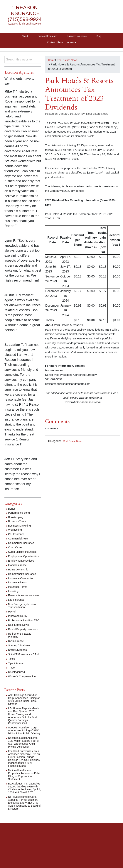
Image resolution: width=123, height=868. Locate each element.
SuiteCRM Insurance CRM (22, 670)
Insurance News (19, 588)
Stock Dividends (19, 664)
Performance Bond (20, 515)
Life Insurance (17, 608)
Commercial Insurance (23, 545)
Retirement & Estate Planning (21, 649)
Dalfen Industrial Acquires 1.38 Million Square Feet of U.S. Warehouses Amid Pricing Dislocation (22, 767)
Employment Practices (23, 566)
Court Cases (16, 550)
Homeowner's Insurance (24, 579)
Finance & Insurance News (22, 602)
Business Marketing (21, 528)
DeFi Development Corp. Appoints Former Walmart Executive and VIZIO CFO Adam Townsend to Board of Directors (24, 836)
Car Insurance (17, 536)
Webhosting (16, 532)
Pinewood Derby (19, 624)
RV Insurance (17, 655)
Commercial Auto (19, 541)
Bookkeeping (17, 519)
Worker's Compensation (24, 693)
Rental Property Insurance (18, 642)
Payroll (13, 620)
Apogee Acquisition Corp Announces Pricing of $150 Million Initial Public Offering (24, 752)
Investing (14, 597)
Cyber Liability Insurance (24, 554)
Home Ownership (20, 575)
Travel (12, 685)
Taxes (12, 676)
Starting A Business (21, 660)
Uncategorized (18, 689)
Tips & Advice (17, 680)
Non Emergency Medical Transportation (24, 614)
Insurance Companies (23, 584)
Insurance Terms (19, 592)
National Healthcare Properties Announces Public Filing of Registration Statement (23, 801)
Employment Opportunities (17, 560)
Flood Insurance (19, 570)
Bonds (12, 511)
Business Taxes (18, 524)
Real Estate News (74, 443)
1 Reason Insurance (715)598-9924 (25, 13)
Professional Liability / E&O (22, 630)
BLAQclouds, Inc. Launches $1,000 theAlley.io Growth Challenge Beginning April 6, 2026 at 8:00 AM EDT (24, 817)
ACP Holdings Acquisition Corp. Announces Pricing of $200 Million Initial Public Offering (24, 718)
